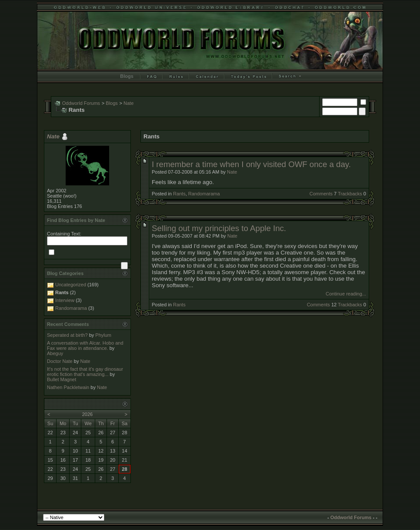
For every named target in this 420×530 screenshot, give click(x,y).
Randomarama (204, 194)
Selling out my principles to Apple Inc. (219, 228)
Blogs (127, 76)
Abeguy (55, 353)
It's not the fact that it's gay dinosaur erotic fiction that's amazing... (85, 372)
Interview (65, 300)
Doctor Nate (60, 361)
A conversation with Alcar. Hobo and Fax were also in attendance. (85, 346)
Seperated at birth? (67, 335)
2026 (87, 414)
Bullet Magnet (62, 379)
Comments (321, 194)
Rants (179, 194)
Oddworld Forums (81, 103)
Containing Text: (64, 234)
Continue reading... (346, 294)
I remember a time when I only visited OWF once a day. (251, 164)
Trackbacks (350, 194)
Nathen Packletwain (68, 387)
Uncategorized (71, 285)
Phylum (103, 335)
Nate (128, 103)
